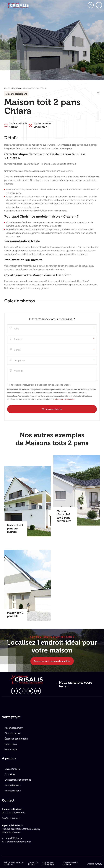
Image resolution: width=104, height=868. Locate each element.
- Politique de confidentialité (48, 863)
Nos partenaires (13, 785)
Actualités (10, 774)
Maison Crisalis (12, 769)
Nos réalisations (13, 791)
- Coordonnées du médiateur (70, 863)
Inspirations (17, 88)
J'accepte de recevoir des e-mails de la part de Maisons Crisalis (41, 385)
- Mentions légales (33, 863)
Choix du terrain (13, 733)
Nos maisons (11, 750)
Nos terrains (11, 744)
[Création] (99, 864)
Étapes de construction (16, 739)
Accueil (7, 88)
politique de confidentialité (64, 399)
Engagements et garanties (18, 780)
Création (91, 864)
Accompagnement (14, 728)
